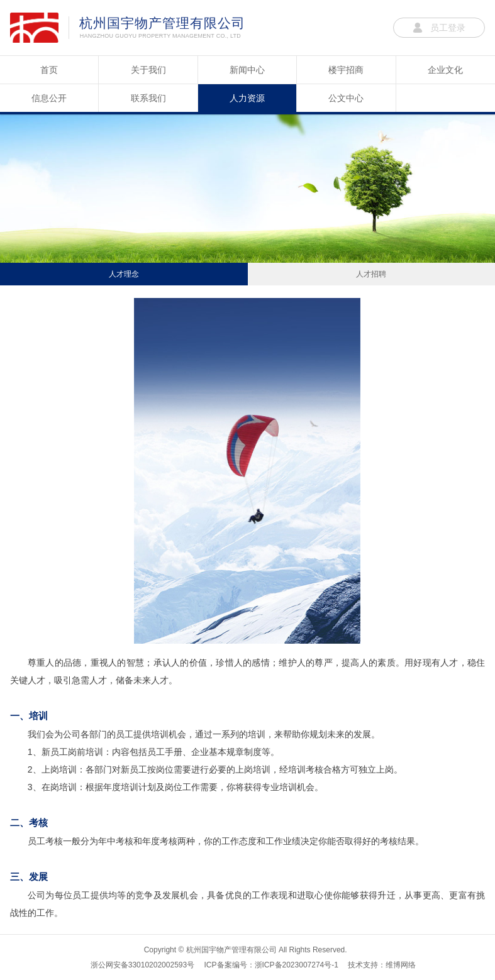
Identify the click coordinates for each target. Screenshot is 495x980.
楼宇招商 (346, 70)
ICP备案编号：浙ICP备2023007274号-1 (271, 965)
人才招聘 (371, 274)
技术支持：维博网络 (382, 965)
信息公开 (49, 98)
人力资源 (247, 98)
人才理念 (124, 274)
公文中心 (346, 98)
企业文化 (445, 70)
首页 (49, 70)
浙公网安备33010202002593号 (142, 965)
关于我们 (148, 70)
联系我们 (148, 98)
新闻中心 (247, 70)
